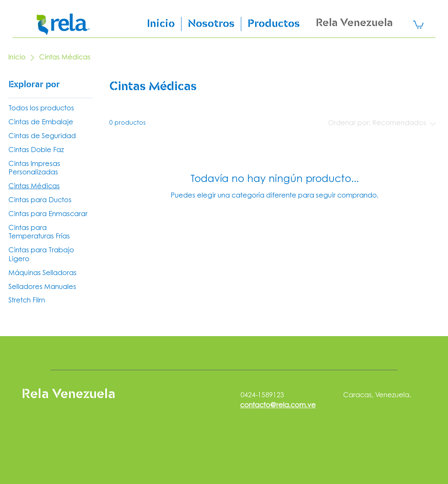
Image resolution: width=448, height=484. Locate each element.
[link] (418, 24)
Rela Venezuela (354, 23)
